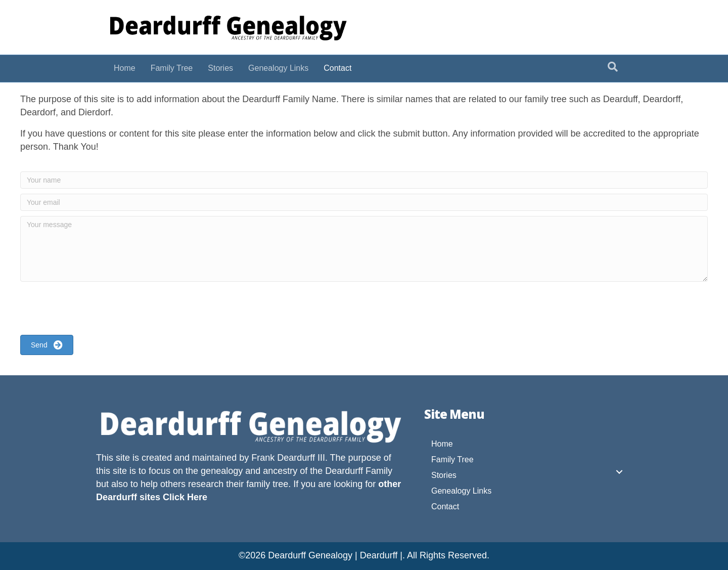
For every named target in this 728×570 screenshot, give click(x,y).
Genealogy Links (278, 68)
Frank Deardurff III (288, 458)
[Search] (613, 67)
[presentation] (97, 310)
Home (125, 68)
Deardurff (344, 471)
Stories (220, 68)
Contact (337, 68)
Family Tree (172, 68)
